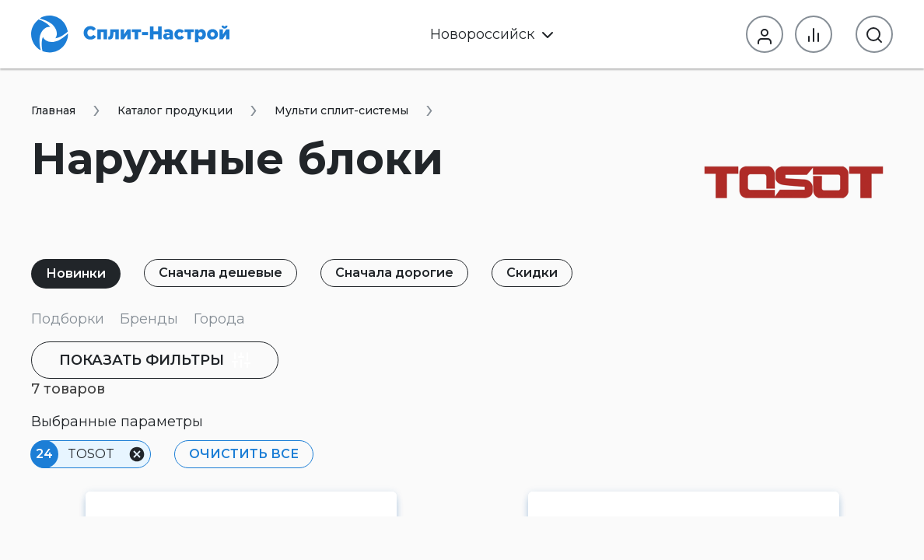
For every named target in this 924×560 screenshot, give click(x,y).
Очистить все (244, 454)
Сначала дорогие (394, 273)
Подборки (68, 319)
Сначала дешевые (220, 273)
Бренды (149, 319)
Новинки (76, 273)
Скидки (532, 273)
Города (219, 319)
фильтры (155, 360)
